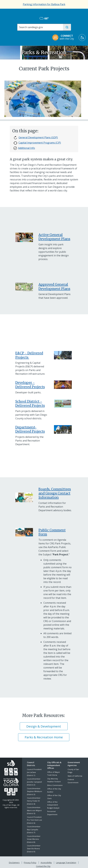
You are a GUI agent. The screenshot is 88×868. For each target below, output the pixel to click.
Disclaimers (6, 862)
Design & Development (44, 726)
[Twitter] (9, 769)
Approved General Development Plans (54, 286)
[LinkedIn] (13, 773)
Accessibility (37, 862)
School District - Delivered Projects (30, 403)
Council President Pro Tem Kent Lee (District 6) (34, 820)
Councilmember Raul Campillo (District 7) (34, 829)
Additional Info (24, 148)
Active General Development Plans (54, 237)
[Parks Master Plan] (24, 532)
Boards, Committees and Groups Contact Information (55, 493)
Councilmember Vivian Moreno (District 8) (34, 839)
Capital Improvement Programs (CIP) (37, 143)
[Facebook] (4, 769)
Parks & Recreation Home (44, 737)
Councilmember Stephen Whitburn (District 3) (34, 791)
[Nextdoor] (9, 773)
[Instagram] (18, 769)
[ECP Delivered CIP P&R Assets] (29, 357)
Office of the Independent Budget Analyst (53, 805)
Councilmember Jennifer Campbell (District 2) (34, 782)
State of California (75, 776)
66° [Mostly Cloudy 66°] (44, 18)
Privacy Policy (22, 862)
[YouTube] (13, 769)
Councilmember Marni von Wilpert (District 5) (34, 810)
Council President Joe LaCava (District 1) (34, 772)
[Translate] (82, 38)
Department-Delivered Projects (30, 429)
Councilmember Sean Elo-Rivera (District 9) (34, 849)
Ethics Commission (55, 785)
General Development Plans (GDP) (36, 138)
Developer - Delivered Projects (30, 385)
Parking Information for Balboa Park (44, 4)
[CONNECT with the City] (64, 38)
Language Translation (57, 862)
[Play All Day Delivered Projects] (63, 404)
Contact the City (78, 862)
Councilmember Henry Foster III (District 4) (34, 801)
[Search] (40, 27)
